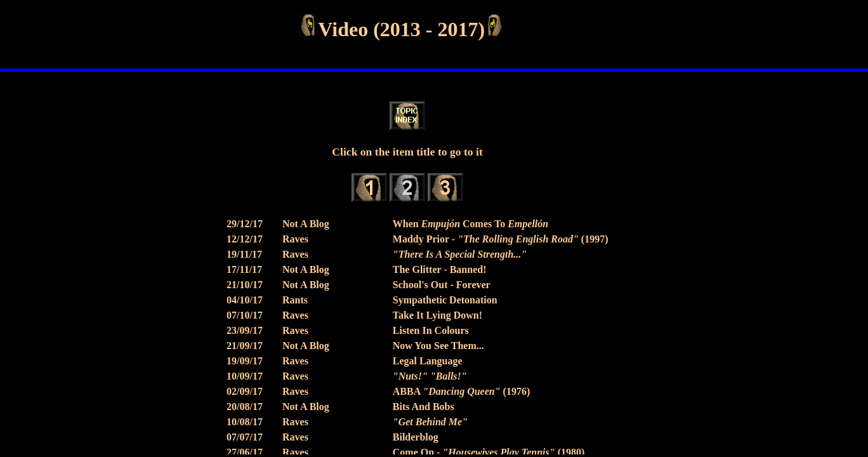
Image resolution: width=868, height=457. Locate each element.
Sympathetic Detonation (445, 300)
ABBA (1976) (461, 391)
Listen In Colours (431, 330)
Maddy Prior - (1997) (501, 239)
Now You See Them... (438, 346)
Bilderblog (416, 437)
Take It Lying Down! (437, 315)
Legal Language (428, 361)
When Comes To (470, 224)
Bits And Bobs (424, 407)
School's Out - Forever (442, 285)
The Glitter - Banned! (440, 269)
